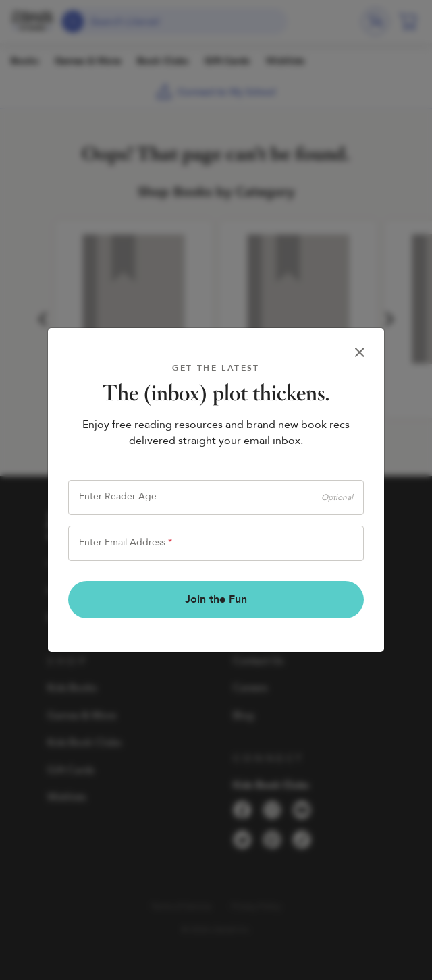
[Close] (360, 352)
